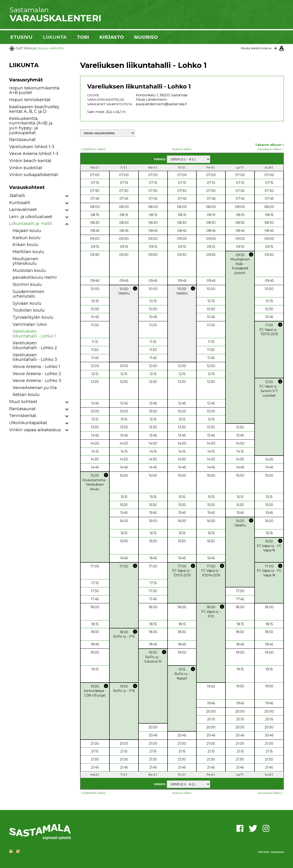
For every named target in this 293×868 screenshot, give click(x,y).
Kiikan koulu (26, 245)
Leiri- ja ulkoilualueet (31, 217)
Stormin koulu (27, 285)
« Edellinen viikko (93, 149)
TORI (83, 37)
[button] (67, 196)
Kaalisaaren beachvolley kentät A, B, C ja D (34, 109)
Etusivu (43, 48)
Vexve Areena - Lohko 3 (37, 381)
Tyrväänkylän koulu (33, 317)
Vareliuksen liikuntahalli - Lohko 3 (35, 357)
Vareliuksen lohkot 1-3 (32, 147)
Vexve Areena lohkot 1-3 (34, 154)
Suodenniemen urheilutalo (28, 294)
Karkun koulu (27, 238)
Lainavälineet (23, 210)
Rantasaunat (22, 140)
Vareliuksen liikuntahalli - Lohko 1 (34, 334)
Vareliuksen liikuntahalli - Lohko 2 (35, 345)
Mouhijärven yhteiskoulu (26, 261)
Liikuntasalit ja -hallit (31, 224)
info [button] (251, 254)
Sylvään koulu (27, 303)
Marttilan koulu (28, 252)
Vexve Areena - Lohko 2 (37, 374)
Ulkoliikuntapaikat (28, 423)
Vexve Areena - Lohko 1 (36, 367)
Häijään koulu (27, 231)
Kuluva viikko (182, 149)
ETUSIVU (21, 37)
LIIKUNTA (55, 37)
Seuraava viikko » (270, 149)
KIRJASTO (112, 37)
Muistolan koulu (29, 271)
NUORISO (146, 37)
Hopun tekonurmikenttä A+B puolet (34, 90)
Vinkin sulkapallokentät (34, 175)
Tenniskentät (23, 416)
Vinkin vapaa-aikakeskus (35, 430)
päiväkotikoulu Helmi (35, 277)
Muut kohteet (23, 402)
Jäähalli (17, 196)
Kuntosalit (20, 203)
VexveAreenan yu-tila (35, 388)
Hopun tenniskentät (30, 100)
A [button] (276, 48)
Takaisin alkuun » (269, 145)
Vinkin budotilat (26, 168)
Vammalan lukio (30, 324)
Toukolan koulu (29, 310)
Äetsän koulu (26, 395)
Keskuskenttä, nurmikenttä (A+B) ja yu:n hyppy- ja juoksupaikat (31, 126)
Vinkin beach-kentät (30, 161)
